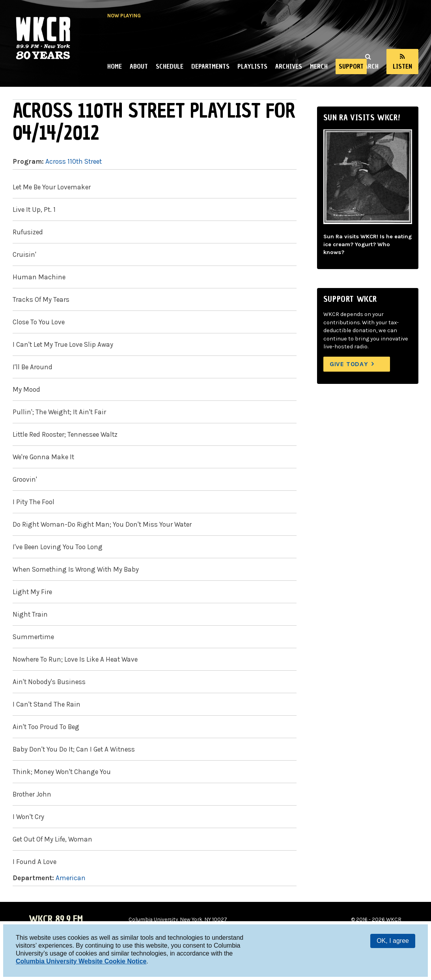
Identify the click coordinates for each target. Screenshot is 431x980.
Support (351, 66)
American (71, 878)
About (139, 66)
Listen (402, 66)
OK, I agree (393, 941)
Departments (210, 66)
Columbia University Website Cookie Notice (81, 961)
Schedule (170, 66)
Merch (319, 66)
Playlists (252, 66)
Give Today (349, 364)
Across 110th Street (74, 161)
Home (115, 66)
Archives (289, 66)
